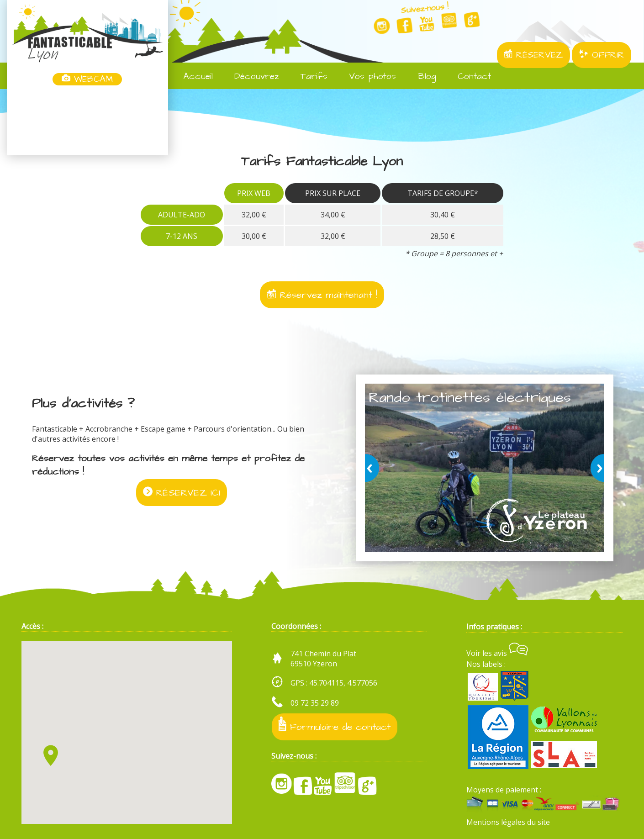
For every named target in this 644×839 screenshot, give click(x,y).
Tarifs (308, 77)
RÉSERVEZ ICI (182, 493)
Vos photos (366, 77)
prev (374, 468)
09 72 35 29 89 (315, 703)
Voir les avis (497, 653)
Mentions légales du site (508, 822)
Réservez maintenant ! (322, 295)
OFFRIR (602, 55)
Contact (468, 77)
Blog (421, 77)
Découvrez (251, 77)
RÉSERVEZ (533, 55)
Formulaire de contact (335, 725)
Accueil (192, 77)
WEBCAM (87, 79)
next (596, 468)
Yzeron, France (87, 121)
